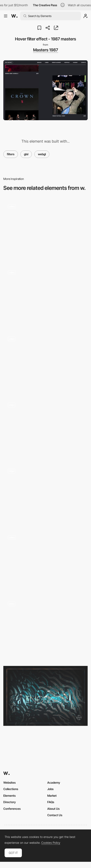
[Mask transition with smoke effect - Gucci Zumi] (45, 296)
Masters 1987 (46, 50)
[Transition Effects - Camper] (45, 628)
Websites (9, 783)
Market (52, 796)
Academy (54, 783)
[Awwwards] (14, 16)
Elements (9, 796)
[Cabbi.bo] (45, 696)
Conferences (12, 809)
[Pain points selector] (45, 428)
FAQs (51, 802)
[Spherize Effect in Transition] (45, 560)
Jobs (50, 789)
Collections (11, 789)
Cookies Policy (51, 843)
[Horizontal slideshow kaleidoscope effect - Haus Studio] (45, 494)
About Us (53, 809)
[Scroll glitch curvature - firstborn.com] (45, 229)
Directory (10, 802)
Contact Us (55, 815)
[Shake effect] (45, 362)
